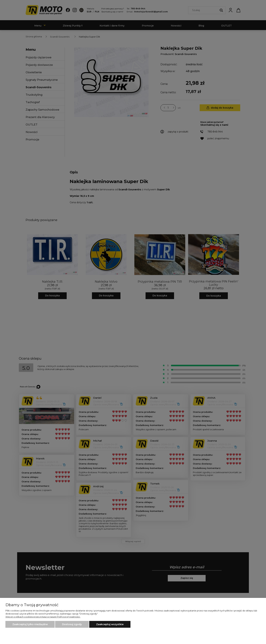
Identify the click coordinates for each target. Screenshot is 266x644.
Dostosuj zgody (72, 624)
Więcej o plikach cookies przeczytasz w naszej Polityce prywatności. (43, 617)
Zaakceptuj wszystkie (110, 624)
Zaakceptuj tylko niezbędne (30, 624)
